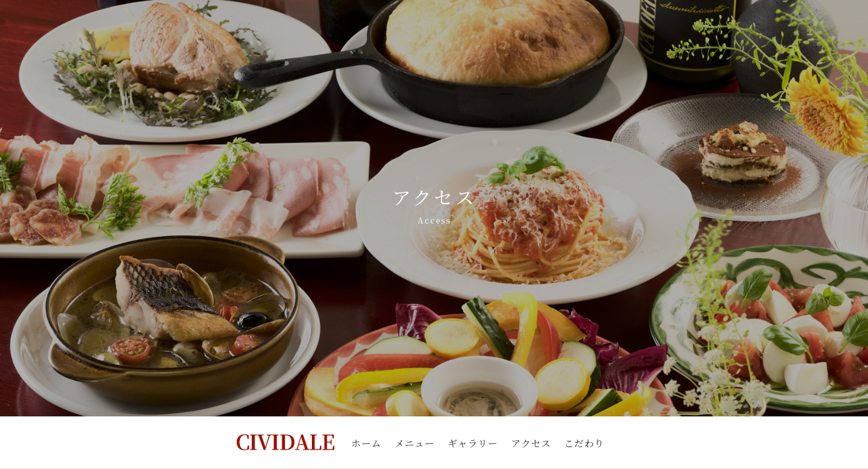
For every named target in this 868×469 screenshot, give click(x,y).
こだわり (584, 443)
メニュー (415, 443)
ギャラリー (473, 443)
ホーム (366, 443)
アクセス (531, 443)
